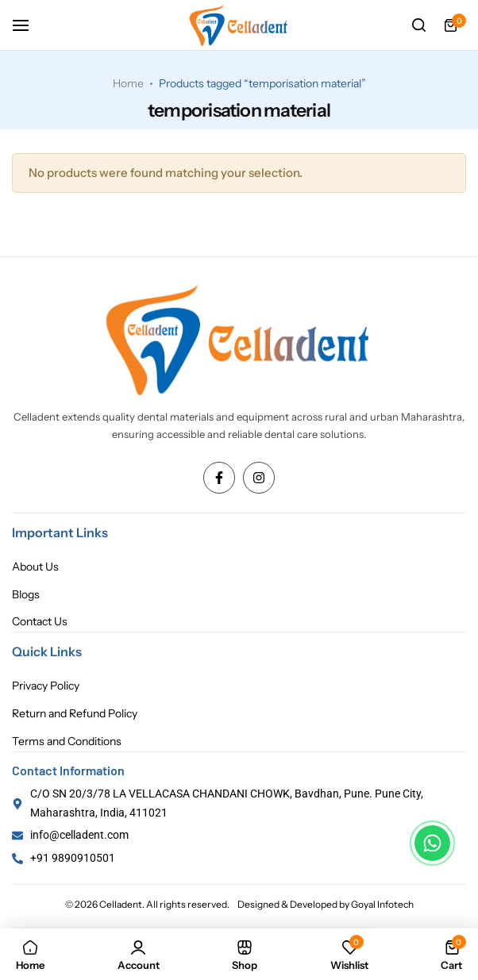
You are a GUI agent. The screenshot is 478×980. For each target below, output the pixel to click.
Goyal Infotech (382, 904)
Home (128, 83)
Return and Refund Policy (75, 714)
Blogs (26, 595)
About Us (35, 567)
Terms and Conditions (67, 742)
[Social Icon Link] (219, 478)
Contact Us (40, 622)
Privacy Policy (46, 686)
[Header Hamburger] (29, 25)
